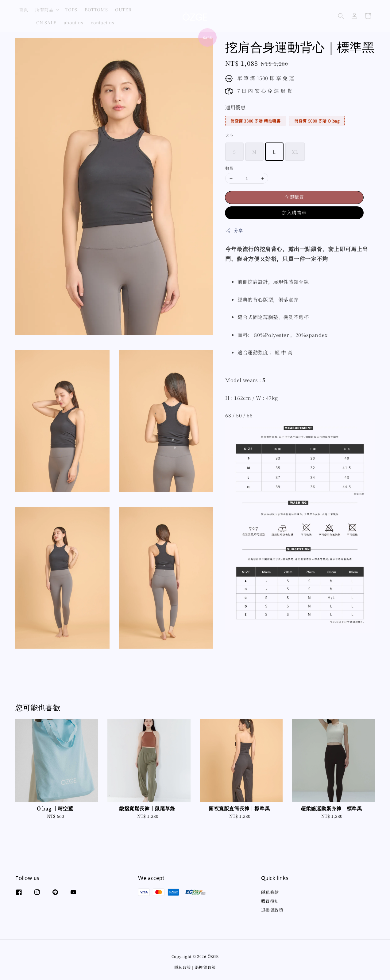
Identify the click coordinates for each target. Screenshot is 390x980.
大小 (229, 135)
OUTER (123, 10)
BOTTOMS (96, 10)
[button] (341, 16)
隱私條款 (270, 892)
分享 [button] (234, 230)
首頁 (23, 10)
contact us (103, 22)
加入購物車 (294, 212)
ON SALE (46, 22)
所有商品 (44, 10)
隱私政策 (183, 967)
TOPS (71, 10)
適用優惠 (235, 107)
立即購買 (294, 197)
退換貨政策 (272, 910)
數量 (229, 168)
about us (74, 22)
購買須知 (270, 901)
